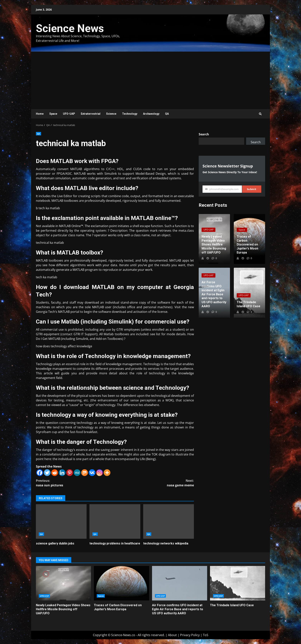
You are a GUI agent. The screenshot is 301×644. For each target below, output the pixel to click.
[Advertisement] (150, 80)
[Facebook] (40, 473)
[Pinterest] (70, 473)
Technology (130, 114)
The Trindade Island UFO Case (238, 583)
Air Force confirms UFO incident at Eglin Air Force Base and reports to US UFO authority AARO (180, 583)
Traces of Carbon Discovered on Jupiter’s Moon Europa (121, 583)
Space (53, 114)
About (172, 635)
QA (167, 114)
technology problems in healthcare (115, 521)
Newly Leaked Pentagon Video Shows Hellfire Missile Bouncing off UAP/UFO (63, 583)
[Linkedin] (62, 473)
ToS (206, 635)
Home (40, 114)
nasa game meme (155, 483)
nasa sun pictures (75, 483)
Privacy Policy (190, 635)
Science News (70, 28)
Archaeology (151, 114)
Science (111, 114)
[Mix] (85, 473)
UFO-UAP (69, 114)
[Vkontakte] (92, 473)
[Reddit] (55, 473)
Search (204, 134)
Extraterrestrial (91, 114)
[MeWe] (77, 473)
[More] (107, 473)
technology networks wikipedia (169, 521)
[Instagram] (100, 473)
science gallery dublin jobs (61, 521)
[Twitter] (47, 473)
